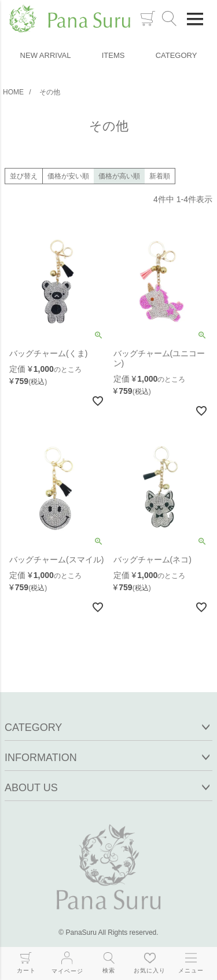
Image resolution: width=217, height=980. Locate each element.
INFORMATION (41, 758)
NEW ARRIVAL (46, 55)
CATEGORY (176, 55)
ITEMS (113, 55)
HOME (13, 92)
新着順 (160, 176)
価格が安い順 (68, 176)
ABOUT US (31, 788)
